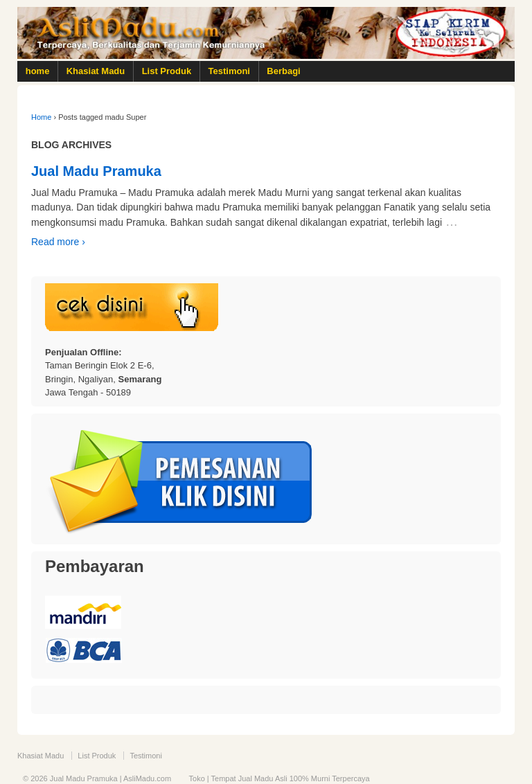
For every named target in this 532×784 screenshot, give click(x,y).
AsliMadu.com (147, 778)
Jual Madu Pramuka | (86, 778)
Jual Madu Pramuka (96, 171)
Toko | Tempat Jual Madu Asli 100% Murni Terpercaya (280, 778)
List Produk (167, 71)
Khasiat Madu (96, 71)
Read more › (58, 242)
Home (41, 117)
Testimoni (229, 71)
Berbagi (283, 71)
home (38, 71)
